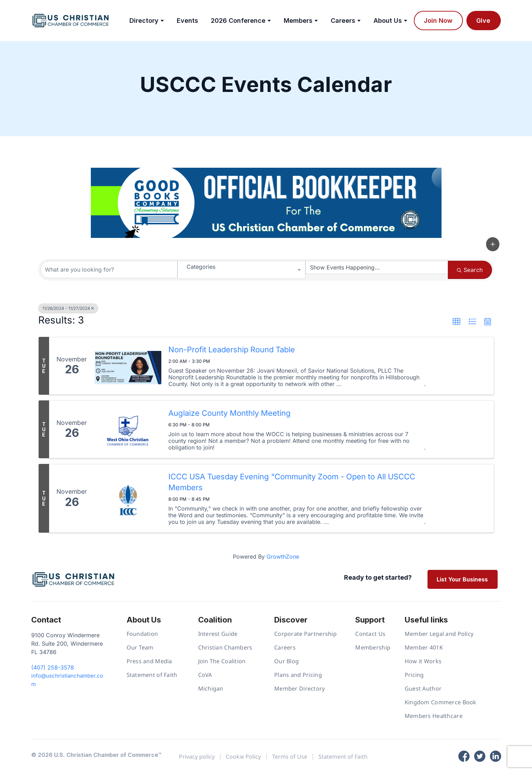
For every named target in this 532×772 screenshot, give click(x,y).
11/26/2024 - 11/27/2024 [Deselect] (68, 308)
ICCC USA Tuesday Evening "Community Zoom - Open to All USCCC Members (292, 482)
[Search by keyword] (109, 269)
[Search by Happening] (377, 267)
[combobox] (241, 270)
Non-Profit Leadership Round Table (232, 350)
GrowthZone (283, 557)
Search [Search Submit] (470, 270)
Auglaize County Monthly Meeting (230, 413)
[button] (493, 244)
